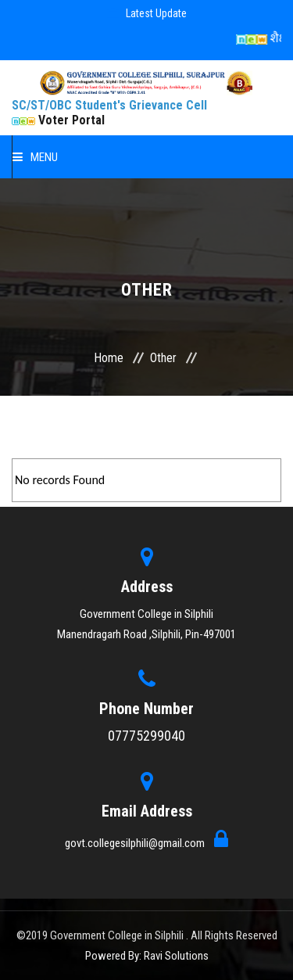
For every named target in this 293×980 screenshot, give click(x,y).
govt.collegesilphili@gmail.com (136, 843)
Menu (35, 157)
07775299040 (146, 736)
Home (109, 358)
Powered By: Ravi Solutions (147, 956)
